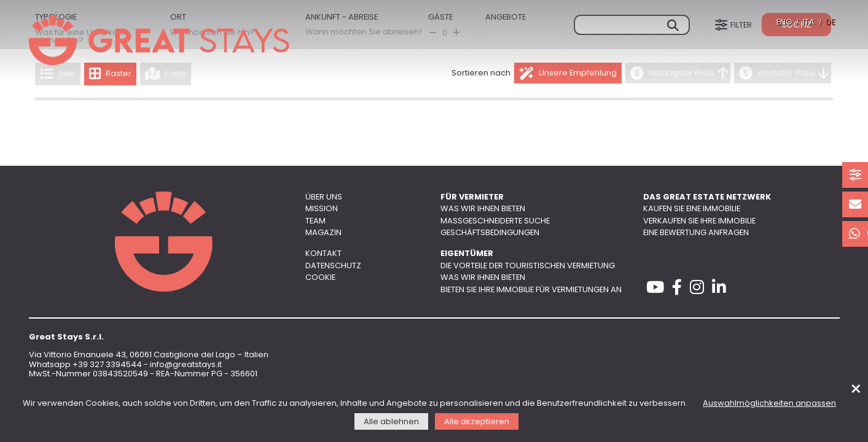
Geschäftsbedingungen (490, 233)
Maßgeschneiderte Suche (495, 221)
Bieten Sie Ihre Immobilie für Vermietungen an (531, 290)
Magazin (323, 233)
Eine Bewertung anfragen (696, 233)
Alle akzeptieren (477, 422)
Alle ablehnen (391, 422)
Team (315, 221)
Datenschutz (333, 266)
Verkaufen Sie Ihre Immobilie (699, 221)
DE (830, 22)
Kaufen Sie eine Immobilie (692, 209)
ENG (784, 22)
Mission (322, 209)
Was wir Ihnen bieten (483, 209)
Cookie (320, 278)
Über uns (324, 197)
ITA (809, 22)
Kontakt (323, 254)
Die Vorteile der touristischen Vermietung (528, 266)
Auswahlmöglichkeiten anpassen (769, 404)
